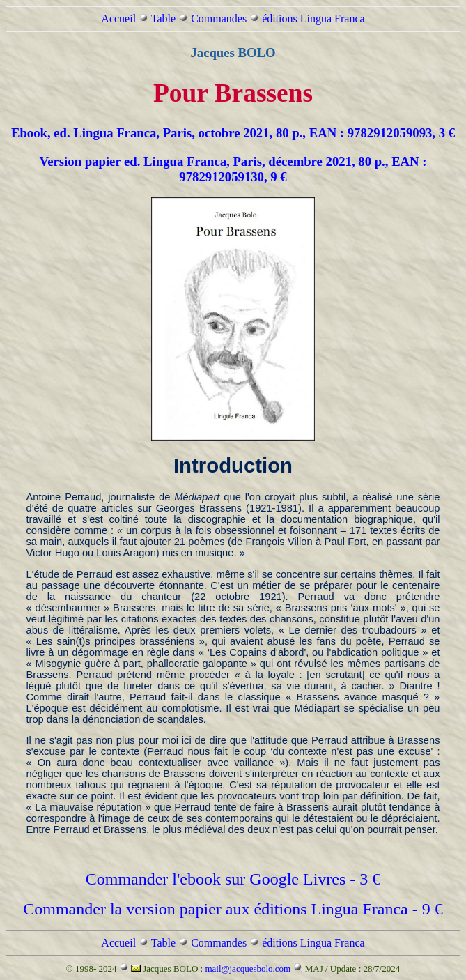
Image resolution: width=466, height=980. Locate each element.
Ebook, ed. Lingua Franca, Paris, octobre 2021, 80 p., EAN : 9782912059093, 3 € (233, 133)
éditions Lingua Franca (313, 18)
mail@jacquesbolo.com (248, 968)
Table (163, 18)
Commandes (219, 18)
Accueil (118, 18)
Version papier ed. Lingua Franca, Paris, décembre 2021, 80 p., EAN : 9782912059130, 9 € (233, 169)
